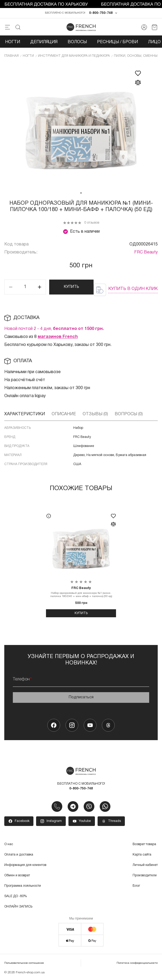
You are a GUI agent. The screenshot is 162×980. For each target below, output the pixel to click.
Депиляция (44, 42)
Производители (145, 875)
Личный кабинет (145, 865)
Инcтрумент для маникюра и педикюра (74, 56)
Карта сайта (142, 855)
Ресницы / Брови (117, 42)
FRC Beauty (146, 252)
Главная (11, 56)
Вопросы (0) (129, 414)
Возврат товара (144, 844)
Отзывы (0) (95, 414)
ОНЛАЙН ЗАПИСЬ (18, 907)
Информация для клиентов (25, 865)
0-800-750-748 (101, 13)
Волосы (77, 42)
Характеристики (25, 414)
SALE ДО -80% (16, 896)
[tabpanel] (81, 126)
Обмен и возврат (17, 875)
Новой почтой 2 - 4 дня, (54, 329)
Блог (136, 886)
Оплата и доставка (19, 855)
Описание (64, 414)
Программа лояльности (23, 886)
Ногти (13, 42)
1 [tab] (81, 193)
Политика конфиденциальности (137, 963)
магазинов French (58, 337)
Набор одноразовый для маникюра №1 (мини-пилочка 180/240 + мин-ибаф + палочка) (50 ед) (81, 592)
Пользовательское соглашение (24, 963)
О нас (9, 844)
